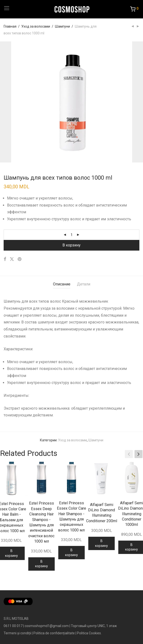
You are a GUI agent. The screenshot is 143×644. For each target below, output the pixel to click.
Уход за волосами (36, 26)
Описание (62, 284)
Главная (10, 26)
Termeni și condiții (17, 633)
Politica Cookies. (89, 633)
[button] (139, 454)
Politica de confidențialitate (54, 633)
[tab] (62, 284)
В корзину (71, 245)
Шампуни (62, 26)
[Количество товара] (72, 235)
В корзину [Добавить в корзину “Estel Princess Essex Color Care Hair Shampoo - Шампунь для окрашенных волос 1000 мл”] (71, 552)
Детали (84, 284)
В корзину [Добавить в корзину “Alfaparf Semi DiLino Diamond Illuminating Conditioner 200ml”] (102, 543)
